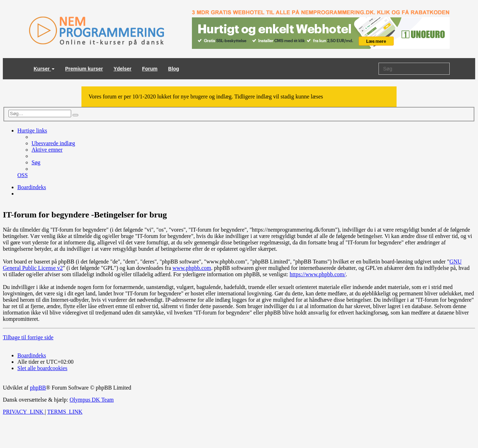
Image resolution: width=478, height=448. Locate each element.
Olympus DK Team (92, 400)
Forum (150, 69)
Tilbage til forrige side (28, 337)
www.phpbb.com (192, 268)
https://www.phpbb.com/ (318, 274)
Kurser (44, 69)
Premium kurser (84, 69)
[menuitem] (53, 143)
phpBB (38, 388)
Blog (174, 69)
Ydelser (123, 69)
